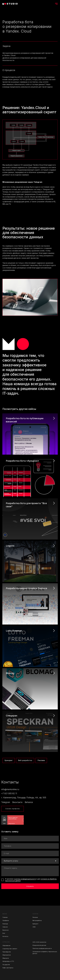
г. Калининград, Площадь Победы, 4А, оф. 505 (24, 798)
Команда (5, 924)
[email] (30, 853)
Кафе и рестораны (8, 968)
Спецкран (12, 716)
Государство (6, 965)
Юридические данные (39, 945)
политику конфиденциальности (25, 879)
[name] (30, 839)
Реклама (41, 760)
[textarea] (30, 871)
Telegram (6, 802)
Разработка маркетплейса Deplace (26, 588)
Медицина (6, 958)
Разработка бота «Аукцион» (22, 461)
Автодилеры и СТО (8, 961)
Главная (5, 917)
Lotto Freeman (14, 631)
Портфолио (6, 921)
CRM (34, 927)
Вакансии (6, 930)
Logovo (10, 546)
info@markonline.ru (10, 789)
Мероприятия (7, 955)
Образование (6, 946)
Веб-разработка (25, 760)
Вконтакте (17, 802)
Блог (4, 933)
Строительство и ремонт (10, 949)
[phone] (30, 846)
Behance (29, 802)
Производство (7, 952)
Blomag (10, 673)
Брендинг (9, 760)
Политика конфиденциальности (42, 948)
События (5, 927)
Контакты (5, 936)
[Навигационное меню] (56, 4)
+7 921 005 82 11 (9, 793)
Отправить (30, 886)
